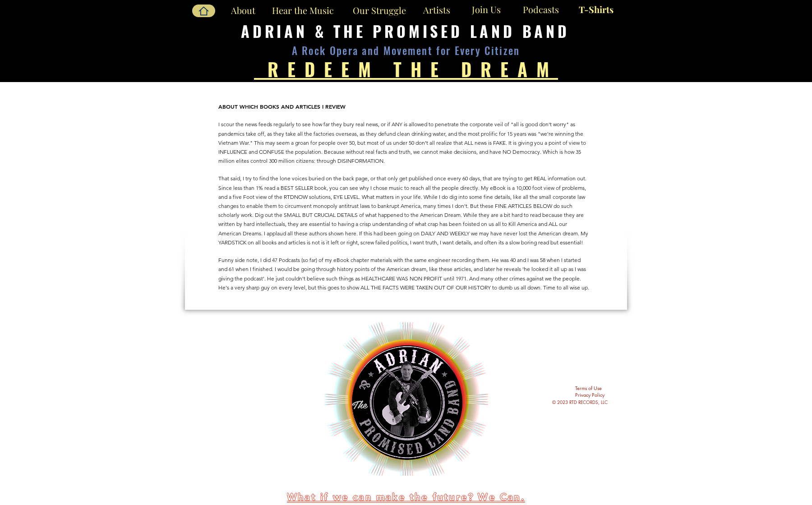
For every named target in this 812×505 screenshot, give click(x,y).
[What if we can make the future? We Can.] (407, 497)
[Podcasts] (541, 9)
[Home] (204, 11)
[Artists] (436, 10)
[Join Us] (486, 9)
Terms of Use (588, 388)
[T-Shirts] (596, 9)
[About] (243, 10)
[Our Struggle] (379, 10)
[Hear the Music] (303, 10)
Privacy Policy (590, 395)
